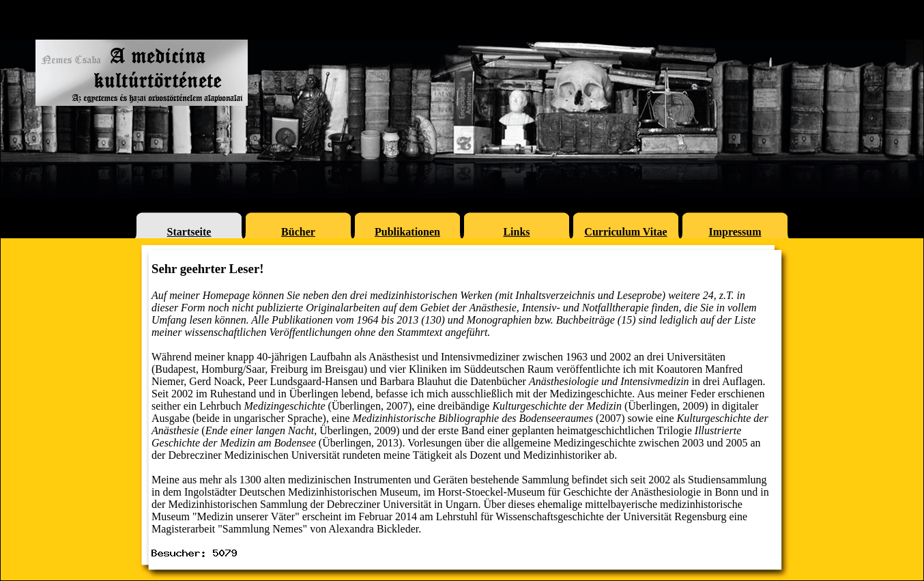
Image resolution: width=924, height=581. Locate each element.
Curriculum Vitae (625, 232)
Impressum (735, 232)
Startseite (189, 232)
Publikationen (407, 232)
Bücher (298, 232)
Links (516, 232)
